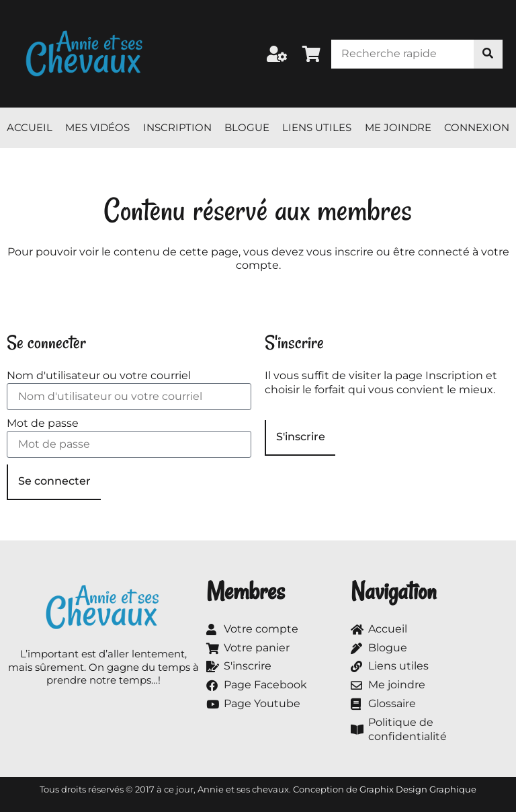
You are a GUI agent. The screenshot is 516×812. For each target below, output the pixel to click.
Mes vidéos (97, 127)
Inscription (177, 127)
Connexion (477, 127)
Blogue (247, 127)
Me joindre (398, 127)
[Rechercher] (488, 54)
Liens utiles (317, 127)
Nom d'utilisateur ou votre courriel (99, 375)
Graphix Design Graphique (418, 789)
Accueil (30, 127)
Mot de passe (43, 423)
